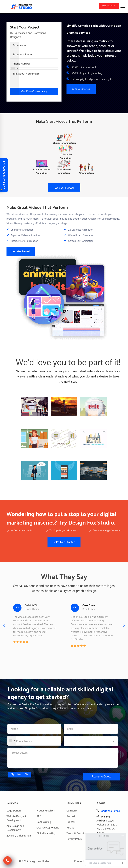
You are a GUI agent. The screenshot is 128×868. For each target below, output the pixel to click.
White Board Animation (81, 236)
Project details (19, 753)
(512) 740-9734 (109, 6)
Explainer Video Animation (25, 236)
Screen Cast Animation (81, 241)
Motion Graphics (46, 811)
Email (70, 729)
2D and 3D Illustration (19, 836)
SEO (39, 816)
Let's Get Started (81, 89)
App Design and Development (15, 828)
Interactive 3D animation (24, 241)
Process (71, 822)
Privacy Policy (74, 839)
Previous (4, 625)
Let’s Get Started (64, 188)
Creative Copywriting (48, 828)
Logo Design (14, 811)
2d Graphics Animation (81, 230)
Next (124, 625)
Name (14, 729)
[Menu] (123, 6)
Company (72, 811)
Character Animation (22, 230)
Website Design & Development (16, 818)
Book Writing (44, 822)
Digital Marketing (46, 833)
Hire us (70, 828)
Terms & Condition (77, 833)
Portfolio (71, 816)
